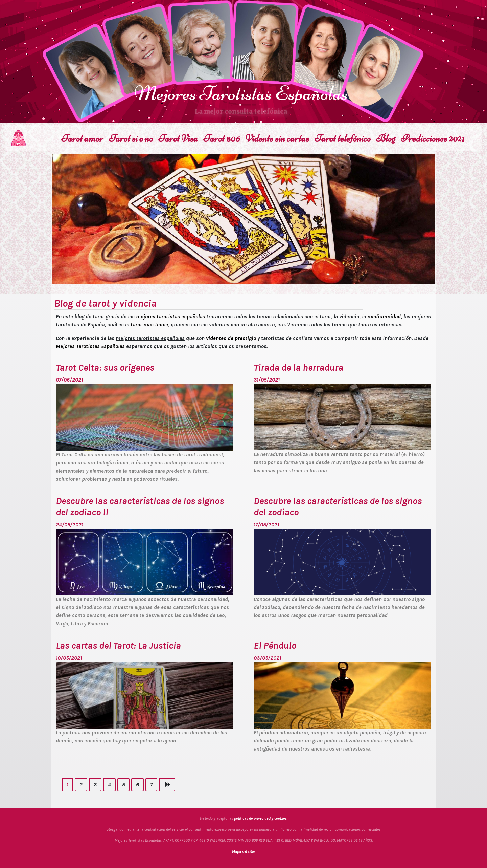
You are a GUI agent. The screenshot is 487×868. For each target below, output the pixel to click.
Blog (386, 138)
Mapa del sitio (243, 852)
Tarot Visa (178, 138)
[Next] (167, 785)
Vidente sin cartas (277, 138)
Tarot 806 (222, 138)
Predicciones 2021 (433, 138)
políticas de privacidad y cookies (260, 818)
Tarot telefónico (343, 138)
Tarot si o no (131, 138)
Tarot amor (82, 138)
